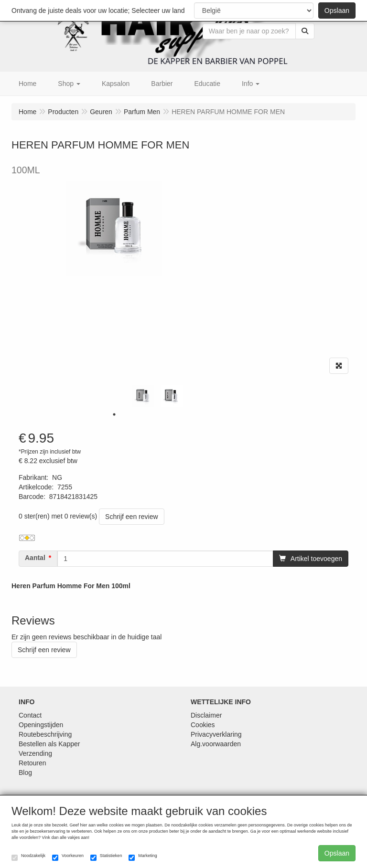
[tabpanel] (143, 396)
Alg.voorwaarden (216, 744)
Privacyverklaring (216, 734)
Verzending (35, 753)
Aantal (35, 558)
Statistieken (106, 857)
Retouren (32, 763)
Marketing (143, 857)
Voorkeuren (68, 857)
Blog (25, 773)
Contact (30, 715)
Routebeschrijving (45, 734)
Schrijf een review (132, 517)
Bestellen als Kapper (49, 744)
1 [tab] (114, 414)
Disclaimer (206, 715)
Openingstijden (41, 725)
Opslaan (337, 11)
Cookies (203, 725)
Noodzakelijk (28, 857)
